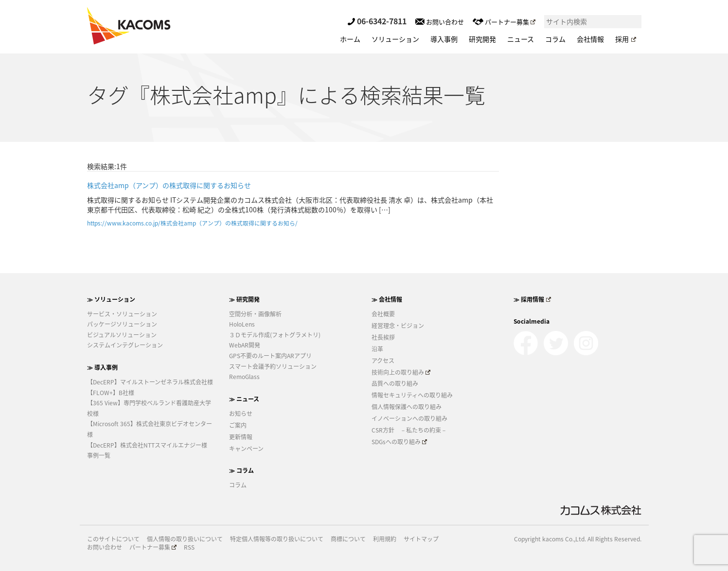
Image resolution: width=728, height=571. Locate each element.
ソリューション (395, 39)
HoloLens (242, 324)
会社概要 (383, 314)
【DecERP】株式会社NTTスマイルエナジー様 (147, 445)
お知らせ (241, 414)
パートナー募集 (504, 22)
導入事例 (444, 39)
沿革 (377, 349)
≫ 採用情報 (532, 299)
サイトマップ (421, 539)
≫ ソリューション (111, 299)
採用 (625, 39)
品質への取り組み (395, 383)
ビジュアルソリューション (122, 335)
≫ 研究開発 (244, 299)
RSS (189, 547)
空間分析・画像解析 (255, 314)
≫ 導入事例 (102, 367)
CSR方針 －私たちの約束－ (409, 430)
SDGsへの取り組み (400, 442)
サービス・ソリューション (122, 314)
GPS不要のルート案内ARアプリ (270, 356)
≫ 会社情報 (387, 299)
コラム (555, 39)
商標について (348, 539)
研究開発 (482, 39)
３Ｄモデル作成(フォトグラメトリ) (275, 335)
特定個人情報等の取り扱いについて (277, 539)
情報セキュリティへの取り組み (412, 395)
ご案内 (238, 425)
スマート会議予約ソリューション (273, 366)
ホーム (350, 39)
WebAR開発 (245, 345)
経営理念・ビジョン (398, 326)
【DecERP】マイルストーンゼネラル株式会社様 (150, 382)
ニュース (521, 39)
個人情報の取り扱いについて (185, 539)
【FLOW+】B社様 (111, 393)
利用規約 (385, 539)
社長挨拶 (383, 337)
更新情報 (241, 437)
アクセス (383, 361)
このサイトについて (113, 539)
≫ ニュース (244, 399)
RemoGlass (244, 377)
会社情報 (590, 39)
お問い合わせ (440, 22)
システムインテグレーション (125, 345)
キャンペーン (246, 449)
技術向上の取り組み (401, 372)
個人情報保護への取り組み (407, 407)
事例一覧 (99, 455)
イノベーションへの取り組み (409, 418)
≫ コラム (241, 470)
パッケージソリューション (122, 324)
